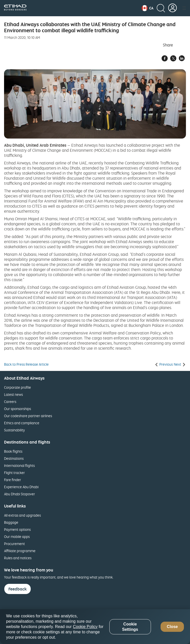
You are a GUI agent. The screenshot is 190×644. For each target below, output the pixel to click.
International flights (19, 465)
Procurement (14, 544)
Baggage (11, 522)
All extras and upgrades (22, 515)
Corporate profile (18, 387)
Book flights (13, 451)
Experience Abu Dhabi (21, 487)
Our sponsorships (18, 409)
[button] (148, 8)
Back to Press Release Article (26, 364)
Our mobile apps (17, 537)
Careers (10, 402)
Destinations (14, 458)
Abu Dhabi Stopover (20, 494)
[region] (95, 627)
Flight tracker (14, 473)
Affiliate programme (20, 551)
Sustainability (14, 430)
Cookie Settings (130, 627)
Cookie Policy (85, 627)
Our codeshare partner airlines (28, 416)
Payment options (17, 529)
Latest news (13, 394)
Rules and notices (18, 558)
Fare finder (13, 480)
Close (172, 627)
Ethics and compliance (22, 423)
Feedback (18, 589)
